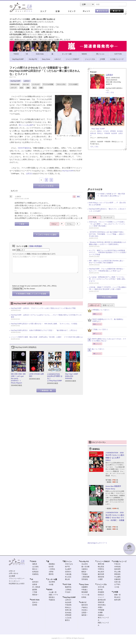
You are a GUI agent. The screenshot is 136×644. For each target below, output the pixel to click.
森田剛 (35, 590)
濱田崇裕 (101, 577)
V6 (32, 580)
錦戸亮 (67, 567)
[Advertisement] (107, 170)
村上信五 (68, 577)
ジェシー (101, 597)
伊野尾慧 (113, 131)
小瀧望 (100, 580)
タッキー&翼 (52, 580)
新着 (94, 218)
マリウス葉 (85, 595)
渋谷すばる (69, 564)
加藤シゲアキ (53, 595)
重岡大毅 (101, 564)
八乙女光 (106, 131)
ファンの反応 (73, 85)
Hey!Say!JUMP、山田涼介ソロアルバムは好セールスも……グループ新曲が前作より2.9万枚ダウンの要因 (46, 316)
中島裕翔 (107, 134)
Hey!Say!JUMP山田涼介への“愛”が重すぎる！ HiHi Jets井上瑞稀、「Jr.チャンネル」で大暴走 (44, 324)
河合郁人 (85, 610)
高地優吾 (101, 592)
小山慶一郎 (53, 592)
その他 (117, 587)
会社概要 (12, 576)
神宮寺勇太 (102, 605)
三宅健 (35, 592)
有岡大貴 (93, 134)
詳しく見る (110, 93)
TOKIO (34, 562)
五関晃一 (85, 613)
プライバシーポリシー (17, 579)
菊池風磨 (85, 592)
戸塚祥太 (85, 608)
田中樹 (100, 590)
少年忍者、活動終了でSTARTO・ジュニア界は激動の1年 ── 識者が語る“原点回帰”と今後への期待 (108, 289)
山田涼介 (27, 81)
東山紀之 (117, 597)
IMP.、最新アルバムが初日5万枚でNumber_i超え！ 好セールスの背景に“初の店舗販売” (108, 262)
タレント (86, 12)
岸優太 (100, 608)
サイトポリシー (14, 581)
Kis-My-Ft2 (84, 562)
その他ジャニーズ (120, 562)
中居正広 (117, 564)
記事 (58, 12)
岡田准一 (35, 595)
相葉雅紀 (52, 564)
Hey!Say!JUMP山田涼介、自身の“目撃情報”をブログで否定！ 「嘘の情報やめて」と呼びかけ (44, 331)
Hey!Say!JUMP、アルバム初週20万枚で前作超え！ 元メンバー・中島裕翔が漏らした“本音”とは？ (108, 270)
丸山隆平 (30, 125)
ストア (43, 12)
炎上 (34, 88)
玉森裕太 (85, 569)
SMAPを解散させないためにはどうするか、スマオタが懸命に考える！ (107, 340)
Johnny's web (15, 85)
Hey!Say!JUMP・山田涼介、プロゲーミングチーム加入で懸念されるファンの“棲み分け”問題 (43, 309)
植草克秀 (117, 600)
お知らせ (12, 571)
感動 (28, 88)
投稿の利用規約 (36, 246)
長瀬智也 (35, 574)
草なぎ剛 (117, 572)
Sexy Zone (84, 585)
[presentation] (32, 277)
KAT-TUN (67, 585)
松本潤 (51, 567)
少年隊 (116, 592)
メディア (14, 88)
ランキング (108, 218)
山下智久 (117, 585)
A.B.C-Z (83, 603)
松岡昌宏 (35, 572)
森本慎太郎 (102, 600)
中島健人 (85, 590)
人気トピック (94, 306)
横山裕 (67, 580)
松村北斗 (101, 595)
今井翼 (51, 585)
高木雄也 (120, 131)
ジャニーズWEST (103, 562)
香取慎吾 (117, 574)
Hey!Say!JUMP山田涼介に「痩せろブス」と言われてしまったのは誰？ (107, 210)
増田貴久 (52, 598)
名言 (21, 88)
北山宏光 (85, 564)
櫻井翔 (51, 574)
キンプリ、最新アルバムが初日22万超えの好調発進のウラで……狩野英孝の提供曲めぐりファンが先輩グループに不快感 (108, 253)
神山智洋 (101, 572)
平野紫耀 (101, 610)
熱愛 (41, 88)
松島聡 (84, 597)
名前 (14, 250)
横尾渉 (84, 572)
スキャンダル (61, 85)
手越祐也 (26, 148)
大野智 (51, 572)
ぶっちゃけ (36, 85)
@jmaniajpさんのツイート (98, 543)
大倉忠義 (68, 574)
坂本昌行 (35, 582)
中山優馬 (117, 577)
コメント (16, 254)
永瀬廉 (100, 613)
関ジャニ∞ (23, 125)
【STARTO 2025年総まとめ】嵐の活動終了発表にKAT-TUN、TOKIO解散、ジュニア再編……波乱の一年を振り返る (107, 234)
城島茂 (35, 564)
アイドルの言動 (48, 85)
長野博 (35, 585)
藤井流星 (101, 574)
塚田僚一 (85, 615)
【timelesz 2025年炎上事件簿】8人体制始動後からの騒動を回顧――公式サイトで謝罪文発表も (108, 244)
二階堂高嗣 (85, 577)
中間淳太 (101, 569)
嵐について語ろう (96, 350)
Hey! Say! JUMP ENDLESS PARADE (72, 376)
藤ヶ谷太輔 (85, 567)
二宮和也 (52, 569)
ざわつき (26, 85)
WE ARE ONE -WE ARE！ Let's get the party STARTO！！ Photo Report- (18, 379)
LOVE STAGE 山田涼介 (36, 375)
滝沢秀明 (52, 582)
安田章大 (68, 572)
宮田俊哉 (85, 580)
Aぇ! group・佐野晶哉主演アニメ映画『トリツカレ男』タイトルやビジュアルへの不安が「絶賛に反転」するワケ (108, 279)
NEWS (20, 148)
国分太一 (35, 569)
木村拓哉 (117, 567)
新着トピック (108, 306)
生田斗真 (117, 582)
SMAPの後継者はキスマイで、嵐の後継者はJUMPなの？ (105, 321)
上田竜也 (68, 590)
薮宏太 (99, 131)
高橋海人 (101, 615)
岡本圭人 (100, 134)
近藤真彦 (117, 580)
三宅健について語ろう (98, 330)
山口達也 (35, 567)
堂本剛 (35, 605)
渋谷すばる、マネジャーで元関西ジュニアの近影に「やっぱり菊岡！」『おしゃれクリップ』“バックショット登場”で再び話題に (107, 224)
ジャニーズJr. (102, 585)
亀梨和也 (68, 587)
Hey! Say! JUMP (98, 129)
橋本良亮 (85, 605)
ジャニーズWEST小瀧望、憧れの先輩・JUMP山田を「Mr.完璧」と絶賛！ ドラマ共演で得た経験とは (47, 337)
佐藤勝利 (85, 587)
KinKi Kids (35, 600)
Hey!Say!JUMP (16, 81)
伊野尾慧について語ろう (99, 311)
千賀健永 (85, 574)
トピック (72, 12)
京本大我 (101, 587)
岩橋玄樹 (101, 603)
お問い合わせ (14, 574)
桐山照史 (101, 567)
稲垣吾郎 (117, 569)
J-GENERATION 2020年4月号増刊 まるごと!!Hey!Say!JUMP (55, 378)
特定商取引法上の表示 (17, 584)
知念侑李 (114, 134)
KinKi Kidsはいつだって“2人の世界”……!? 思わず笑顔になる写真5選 (107, 204)
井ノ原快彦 (36, 587)
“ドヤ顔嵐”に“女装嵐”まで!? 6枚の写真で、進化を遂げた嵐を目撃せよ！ (111, 195)
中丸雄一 (68, 592)
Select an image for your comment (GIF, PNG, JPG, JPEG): (35, 286)
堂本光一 (35, 603)
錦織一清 (117, 595)
